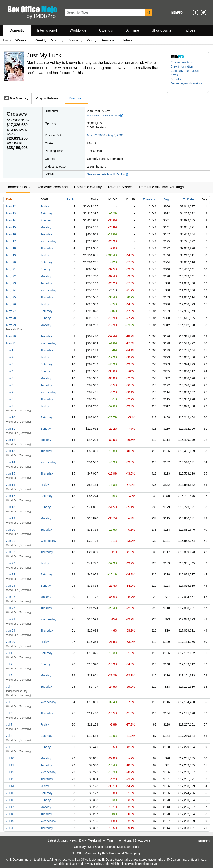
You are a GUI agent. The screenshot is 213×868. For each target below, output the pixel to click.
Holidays (126, 40)
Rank (70, 199)
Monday (46, 227)
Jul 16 (10, 800)
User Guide (96, 847)
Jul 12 (10, 772)
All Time (133, 30)
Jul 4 (9, 687)
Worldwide (78, 30)
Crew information (182, 66)
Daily (7, 40)
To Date (188, 199)
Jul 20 (10, 828)
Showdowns (161, 30)
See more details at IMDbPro (108, 174)
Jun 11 (11, 429)
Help (136, 847)
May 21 (11, 269)
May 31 (11, 343)
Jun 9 (10, 406)
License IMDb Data (118, 847)
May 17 (11, 241)
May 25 (11, 297)
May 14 (11, 220)
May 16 (11, 234)
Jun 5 (10, 378)
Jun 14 (11, 462)
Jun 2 (10, 357)
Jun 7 (10, 392)
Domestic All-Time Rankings (161, 187)
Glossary (80, 847)
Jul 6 (9, 713)
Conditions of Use (65, 864)
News (174, 75)
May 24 (11, 290)
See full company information (105, 116)
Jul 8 (9, 736)
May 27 (11, 311)
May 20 (11, 262)
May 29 (11, 325)
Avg (166, 199)
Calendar (106, 30)
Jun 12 (11, 440)
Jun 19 (11, 518)
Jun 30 (11, 642)
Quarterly (75, 40)
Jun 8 (10, 399)
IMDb (124, 853)
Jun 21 (11, 541)
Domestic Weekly (88, 187)
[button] (188, 86)
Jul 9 (9, 747)
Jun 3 (10, 364)
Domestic (17, 30)
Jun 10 (11, 417)
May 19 (11, 255)
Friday (45, 206)
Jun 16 (11, 485)
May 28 (11, 318)
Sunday (46, 220)
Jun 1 (10, 350)
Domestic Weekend (52, 187)
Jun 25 (11, 586)
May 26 (11, 304)
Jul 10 (10, 758)
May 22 (11, 276)
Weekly (40, 40)
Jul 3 (9, 675)
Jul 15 (10, 793)
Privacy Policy (93, 864)
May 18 (11, 248)
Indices (190, 30)
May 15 (11, 227)
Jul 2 (9, 664)
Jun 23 (11, 563)
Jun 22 (11, 552)
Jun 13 (11, 451)
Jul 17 (10, 807)
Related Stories (120, 187)
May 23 (11, 283)
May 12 (11, 206)
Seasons (108, 40)
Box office (177, 79)
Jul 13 (10, 779)
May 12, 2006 (96, 135)
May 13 (11, 213)
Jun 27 (11, 608)
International (47, 30)
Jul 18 (10, 814)
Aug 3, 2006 (116, 135)
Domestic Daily (18, 187)
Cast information (181, 62)
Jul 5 (9, 702)
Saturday (46, 213)
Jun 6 (10, 385)
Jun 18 (11, 507)
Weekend (23, 40)
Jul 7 (9, 724)
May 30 (11, 336)
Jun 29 (11, 631)
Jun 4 (10, 371)
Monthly (57, 40)
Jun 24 (11, 574)
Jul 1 (9, 653)
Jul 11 (10, 765)
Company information (185, 71)
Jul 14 (10, 786)
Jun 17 (11, 496)
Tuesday (46, 234)
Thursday (47, 248)
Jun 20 (11, 530)
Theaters (149, 199)
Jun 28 (11, 619)
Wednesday (48, 241)
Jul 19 (10, 821)
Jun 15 (11, 473)
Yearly (91, 40)
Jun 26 (11, 597)
